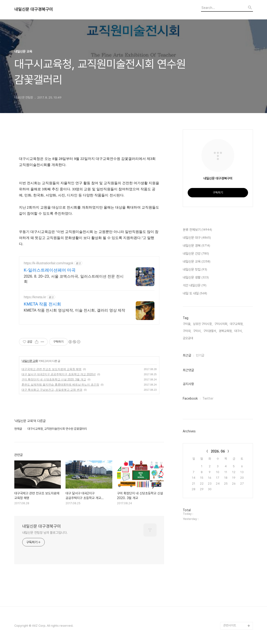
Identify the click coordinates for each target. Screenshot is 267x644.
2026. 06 (218, 451)
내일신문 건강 (196, 254)
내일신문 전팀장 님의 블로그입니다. (45, 533)
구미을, (187, 324)
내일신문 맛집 (195, 270)
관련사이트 (230, 625)
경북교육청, (226, 331)
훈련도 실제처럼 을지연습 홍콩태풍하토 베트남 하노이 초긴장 (60, 385)
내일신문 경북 (196, 246)
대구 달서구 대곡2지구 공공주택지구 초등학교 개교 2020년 (59, 374)
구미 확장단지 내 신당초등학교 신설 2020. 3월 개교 (54, 379)
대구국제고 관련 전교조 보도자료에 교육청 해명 (52, 369)
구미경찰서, (210, 331)
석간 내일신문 (195, 286)
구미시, (197, 331)
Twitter (208, 398)
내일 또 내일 (195, 294)
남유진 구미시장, (203, 324)
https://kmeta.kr (35, 297)
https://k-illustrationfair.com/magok (49, 263)
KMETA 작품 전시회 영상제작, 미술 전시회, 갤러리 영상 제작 (75, 310)
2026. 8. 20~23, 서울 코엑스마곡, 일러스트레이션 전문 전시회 (74, 279)
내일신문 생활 (196, 278)
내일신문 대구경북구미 (34, 9)
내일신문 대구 (197, 238)
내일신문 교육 (30, 361)
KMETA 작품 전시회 (43, 304)
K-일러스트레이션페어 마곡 (50, 270)
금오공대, (188, 338)
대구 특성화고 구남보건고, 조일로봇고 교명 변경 (52, 390)
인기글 (200, 355)
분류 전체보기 (197, 230)
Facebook (190, 398)
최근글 (187, 355)
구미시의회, (221, 324)
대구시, (238, 331)
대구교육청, (237, 324)
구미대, (187, 331)
